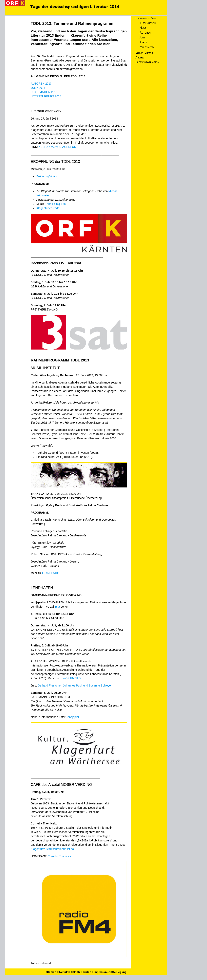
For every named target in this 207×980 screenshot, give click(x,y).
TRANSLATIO (50, 573)
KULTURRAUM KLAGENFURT (58, 147)
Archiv (140, 58)
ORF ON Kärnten (81, 972)
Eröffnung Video (46, 176)
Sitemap (51, 972)
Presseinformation (147, 62)
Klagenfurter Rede (48, 208)
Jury (142, 38)
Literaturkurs (144, 53)
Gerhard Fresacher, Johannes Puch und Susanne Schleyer (75, 685)
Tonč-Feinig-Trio (55, 204)
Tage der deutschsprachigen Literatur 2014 (75, 7)
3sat (58, 607)
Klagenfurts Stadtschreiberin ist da (52, 849)
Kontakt (63, 972)
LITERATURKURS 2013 (46, 96)
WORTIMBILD (72, 678)
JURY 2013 (38, 88)
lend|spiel (73, 717)
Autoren (145, 33)
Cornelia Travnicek (59, 856)
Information (148, 23)
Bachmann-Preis (146, 18)
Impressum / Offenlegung (110, 972)
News (143, 28)
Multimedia (147, 47)
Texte (143, 42)
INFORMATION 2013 (44, 92)
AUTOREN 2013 (41, 84)
